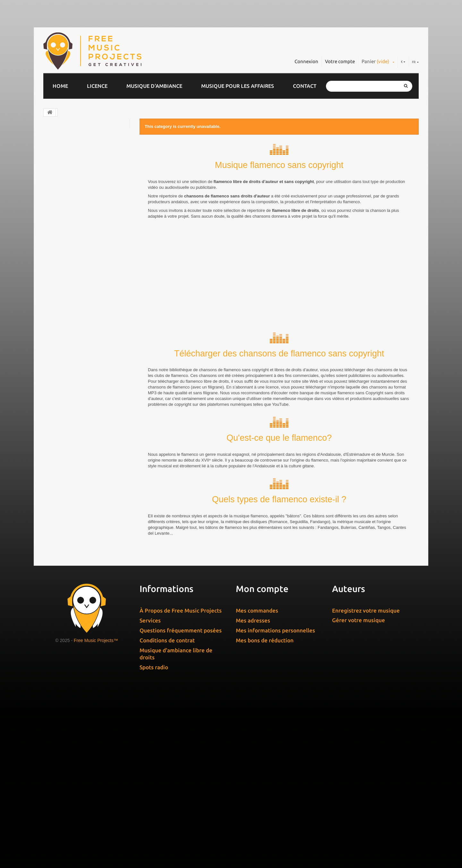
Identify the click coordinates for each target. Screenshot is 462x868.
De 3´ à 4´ (66, 481)
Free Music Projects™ (96, 812)
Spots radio (154, 839)
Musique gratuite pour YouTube (87, 328)
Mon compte (262, 760)
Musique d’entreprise (74, 128)
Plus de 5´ (65, 513)
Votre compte (340, 61)
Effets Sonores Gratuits (77, 341)
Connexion (306, 61)
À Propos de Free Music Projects (181, 782)
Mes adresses (253, 792)
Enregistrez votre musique (366, 782)
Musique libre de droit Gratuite (86, 316)
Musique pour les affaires (238, 86)
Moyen (61, 387)
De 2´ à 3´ (66, 470)
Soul (55, 303)
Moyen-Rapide (71, 409)
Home (60, 86)
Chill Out (60, 141)
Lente (60, 376)
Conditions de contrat (167, 812)
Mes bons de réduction (265, 812)
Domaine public (68, 228)
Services (150, 792)
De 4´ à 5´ (66, 492)
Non (58, 552)
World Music (64, 266)
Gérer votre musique (359, 792)
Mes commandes (257, 782)
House (57, 241)
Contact (305, 86)
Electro (58, 166)
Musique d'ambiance (154, 86)
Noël (55, 278)
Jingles (58, 191)
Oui (57, 602)
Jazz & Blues (64, 216)
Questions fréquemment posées (181, 802)
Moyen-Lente (69, 398)
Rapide (61, 420)
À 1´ (59, 502)
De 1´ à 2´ (66, 459)
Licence (97, 86)
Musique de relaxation (76, 291)
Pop (54, 178)
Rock (55, 203)
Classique (61, 153)
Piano (56, 253)
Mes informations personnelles (275, 802)
